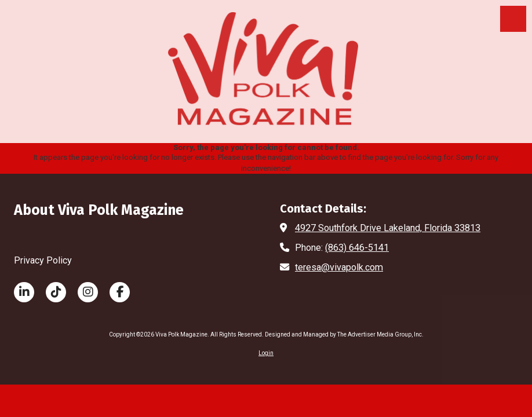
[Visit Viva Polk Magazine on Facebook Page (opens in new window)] (120, 292)
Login (266, 353)
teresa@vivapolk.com (339, 267)
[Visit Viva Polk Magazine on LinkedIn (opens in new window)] (24, 292)
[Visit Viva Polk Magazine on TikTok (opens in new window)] (56, 292)
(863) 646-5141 (357, 248)
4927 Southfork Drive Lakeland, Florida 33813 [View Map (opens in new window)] (388, 228)
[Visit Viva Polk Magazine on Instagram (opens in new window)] (88, 292)
